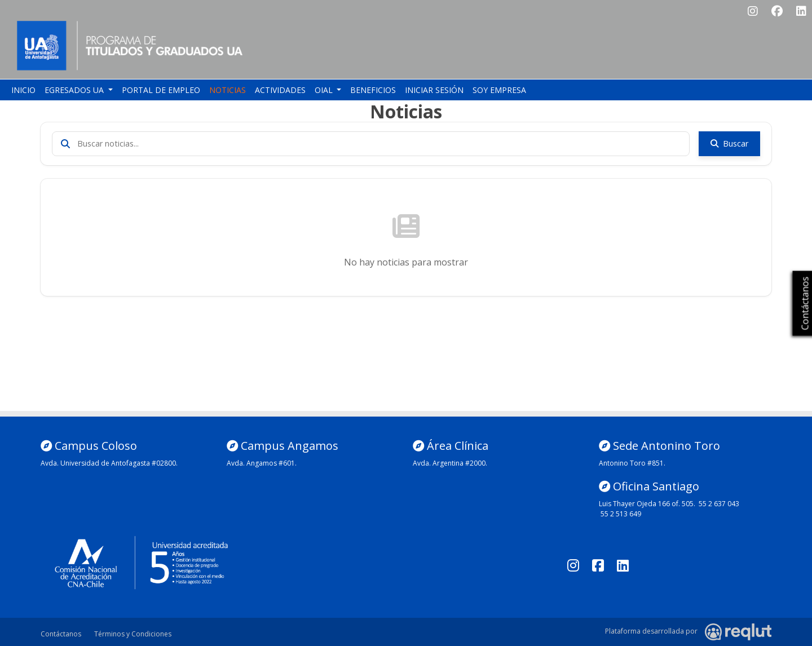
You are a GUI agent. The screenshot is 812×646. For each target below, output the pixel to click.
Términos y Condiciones (133, 634)
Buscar (729, 143)
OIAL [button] (325, 90)
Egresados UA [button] (75, 90)
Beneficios (373, 90)
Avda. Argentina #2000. (450, 463)
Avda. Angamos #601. (262, 463)
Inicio (23, 90)
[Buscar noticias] (371, 144)
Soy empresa (499, 90)
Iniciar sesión (434, 90)
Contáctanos (61, 634)
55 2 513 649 (621, 514)
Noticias (228, 90)
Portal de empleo (161, 90)
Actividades (280, 90)
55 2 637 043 (719, 504)
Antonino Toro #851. (632, 463)
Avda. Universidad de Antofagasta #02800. (109, 463)
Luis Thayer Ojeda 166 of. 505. (647, 504)
